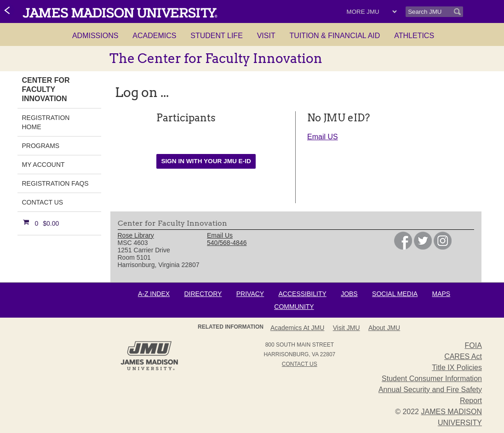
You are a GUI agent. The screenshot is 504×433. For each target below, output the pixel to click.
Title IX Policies (457, 367)
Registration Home (46, 122)
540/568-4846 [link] (227, 243)
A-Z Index (154, 294)
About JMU (384, 328)
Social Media (395, 294)
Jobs (349, 294)
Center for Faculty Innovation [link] (46, 89)
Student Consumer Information (432, 379)
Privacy (250, 294)
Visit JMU (346, 328)
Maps (441, 294)
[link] (8, 11)
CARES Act (463, 356)
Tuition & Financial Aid (335, 36)
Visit (266, 36)
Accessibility (303, 294)
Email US (323, 137)
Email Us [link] (220, 235)
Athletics (414, 36)
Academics (154, 36)
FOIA (473, 345)
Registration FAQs (55, 183)
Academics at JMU (297, 328)
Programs (41, 146)
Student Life (217, 36)
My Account (43, 165)
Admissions (95, 36)
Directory (203, 294)
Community (294, 307)
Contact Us (43, 202)
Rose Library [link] (136, 235)
